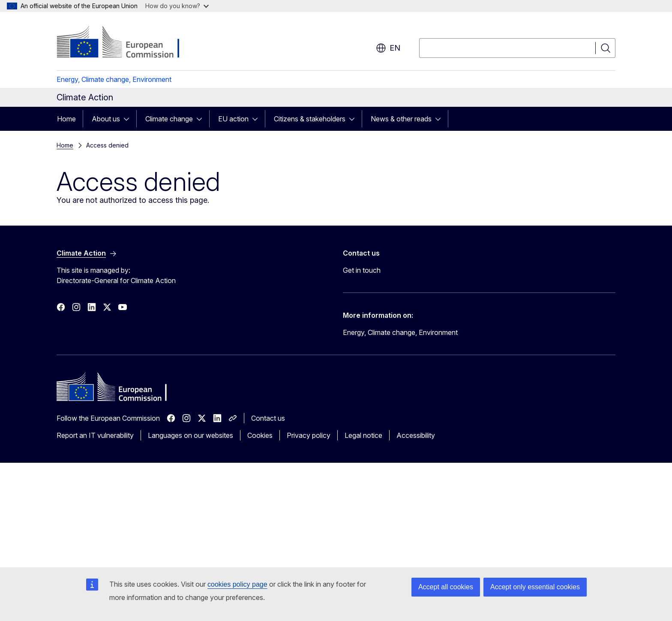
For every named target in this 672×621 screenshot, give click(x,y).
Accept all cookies (446, 587)
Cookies (260, 435)
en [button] (388, 48)
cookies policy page (237, 584)
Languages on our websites (190, 435)
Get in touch (362, 270)
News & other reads (401, 119)
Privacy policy (309, 435)
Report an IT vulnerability (95, 435)
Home (66, 119)
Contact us (268, 418)
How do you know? (177, 6)
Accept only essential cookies (535, 587)
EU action (233, 119)
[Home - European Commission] (126, 43)
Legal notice (363, 435)
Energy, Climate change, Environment (114, 79)
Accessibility (416, 435)
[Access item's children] (129, 119)
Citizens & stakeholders (310, 119)
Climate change (169, 119)
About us (106, 119)
